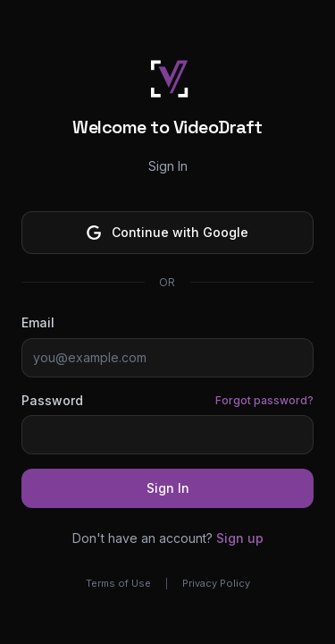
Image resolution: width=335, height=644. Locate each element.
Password (52, 400)
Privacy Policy (216, 583)
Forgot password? (264, 400)
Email (38, 322)
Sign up (240, 538)
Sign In (168, 488)
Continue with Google (167, 232)
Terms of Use (118, 583)
